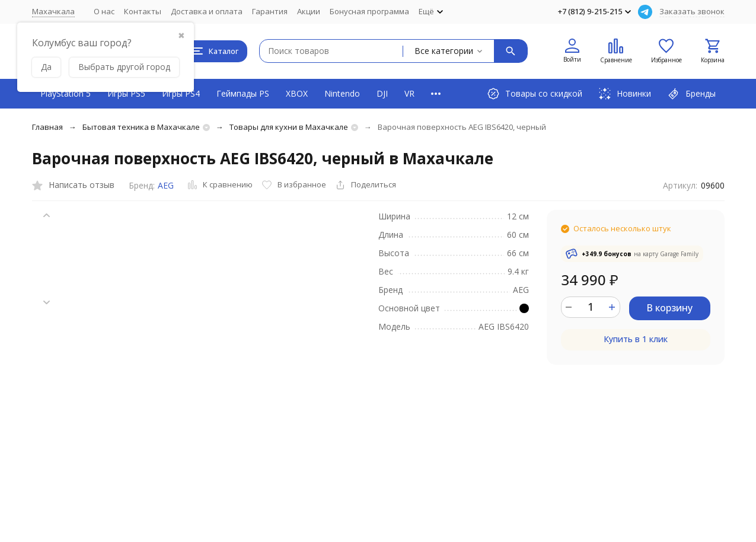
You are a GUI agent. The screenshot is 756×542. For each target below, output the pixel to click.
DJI (382, 93)
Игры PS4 (181, 93)
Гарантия (270, 11)
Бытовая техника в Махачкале (141, 127)
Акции (309, 11)
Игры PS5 (126, 93)
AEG (166, 185)
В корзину (669, 308)
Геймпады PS (243, 93)
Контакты (143, 11)
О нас (104, 11)
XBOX (297, 93)
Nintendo (342, 93)
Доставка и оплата (207, 11)
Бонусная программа (369, 11)
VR (409, 93)
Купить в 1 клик (636, 339)
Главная (47, 127)
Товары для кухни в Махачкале (289, 127)
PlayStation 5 (66, 93)
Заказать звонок (692, 11)
